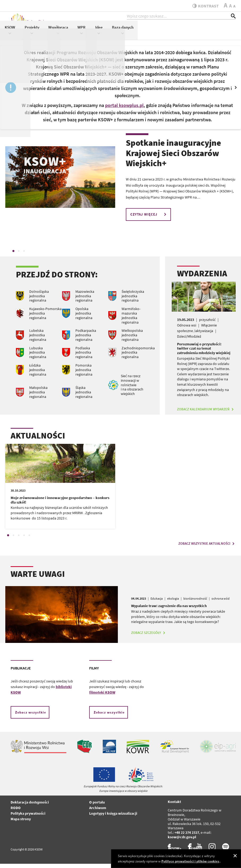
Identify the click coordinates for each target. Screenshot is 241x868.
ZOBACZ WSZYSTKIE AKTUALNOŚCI (207, 548)
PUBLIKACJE (21, 673)
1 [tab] (13, 255)
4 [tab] (24, 540)
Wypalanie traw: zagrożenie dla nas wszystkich (169, 610)
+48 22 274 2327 (187, 837)
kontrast (203, 6)
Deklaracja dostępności (30, 807)
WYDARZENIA (202, 278)
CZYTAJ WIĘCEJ (149, 219)
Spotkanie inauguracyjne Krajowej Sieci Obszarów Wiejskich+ (173, 158)
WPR (179, 34)
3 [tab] (24, 255)
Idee (197, 34)
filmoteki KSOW (102, 697)
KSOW (108, 34)
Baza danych (220, 34)
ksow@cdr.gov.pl (182, 841)
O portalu (97, 807)
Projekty (130, 34)
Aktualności (85, 31)
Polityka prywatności (28, 818)
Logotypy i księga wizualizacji (113, 818)
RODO (16, 812)
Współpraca (156, 34)
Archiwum (98, 812)
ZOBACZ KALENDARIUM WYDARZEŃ (206, 414)
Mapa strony (21, 823)
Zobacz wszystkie (31, 717)
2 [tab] (19, 255)
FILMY (94, 673)
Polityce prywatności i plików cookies (190, 861)
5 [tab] (29, 540)
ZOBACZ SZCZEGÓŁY (149, 637)
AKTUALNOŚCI (38, 440)
